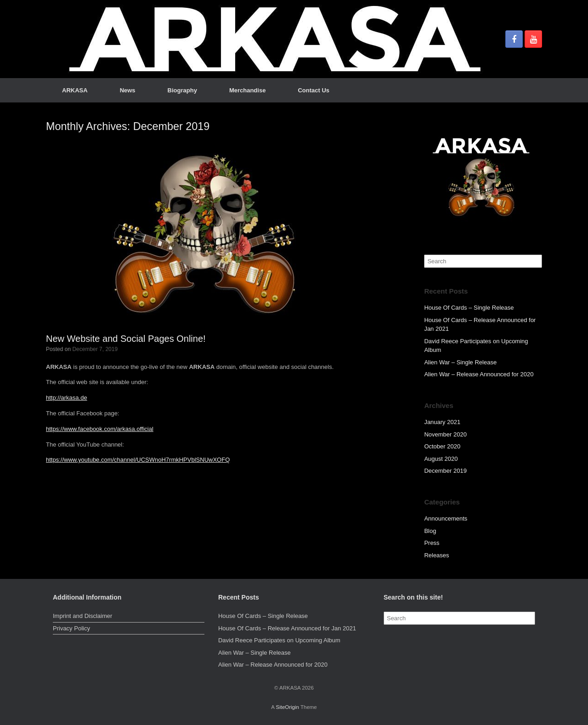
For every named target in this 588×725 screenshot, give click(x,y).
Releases (436, 555)
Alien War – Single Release (460, 362)
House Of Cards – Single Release (469, 308)
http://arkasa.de (67, 398)
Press (432, 543)
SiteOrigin (287, 707)
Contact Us (314, 90)
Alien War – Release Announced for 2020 (479, 374)
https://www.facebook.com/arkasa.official (100, 429)
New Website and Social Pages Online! (126, 339)
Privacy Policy (71, 628)
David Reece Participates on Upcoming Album (279, 640)
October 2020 (442, 446)
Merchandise (247, 90)
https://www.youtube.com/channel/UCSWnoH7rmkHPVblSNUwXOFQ (138, 460)
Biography (182, 90)
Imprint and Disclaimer (82, 616)
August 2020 (441, 459)
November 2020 (445, 434)
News (128, 90)
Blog (430, 531)
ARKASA (75, 90)
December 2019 (445, 471)
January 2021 (442, 422)
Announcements (446, 518)
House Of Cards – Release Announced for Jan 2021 (287, 628)
